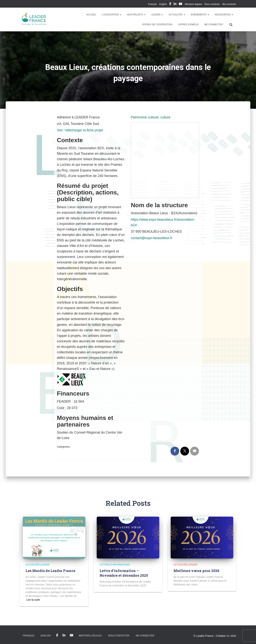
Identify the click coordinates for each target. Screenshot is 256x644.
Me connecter (229, 4)
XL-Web (231, 636)
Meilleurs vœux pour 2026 (196, 571)
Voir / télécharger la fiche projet (80, 130)
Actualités (177, 15)
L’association (112, 15)
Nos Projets (136, 15)
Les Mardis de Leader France (50, 571)
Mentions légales (193, 4)
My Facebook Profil (170, 4)
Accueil (91, 15)
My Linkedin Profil (175, 4)
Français (152, 4)
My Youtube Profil (181, 4)
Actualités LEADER (37, 565)
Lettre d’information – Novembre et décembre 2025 (124, 573)
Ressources (224, 15)
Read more (33, 600)
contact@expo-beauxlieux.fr (152, 238)
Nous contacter (212, 4)
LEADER (157, 15)
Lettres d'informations (115, 565)
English (163, 4)
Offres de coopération (157, 25)
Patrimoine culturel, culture (151, 117)
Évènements (200, 15)
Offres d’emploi (188, 25)
